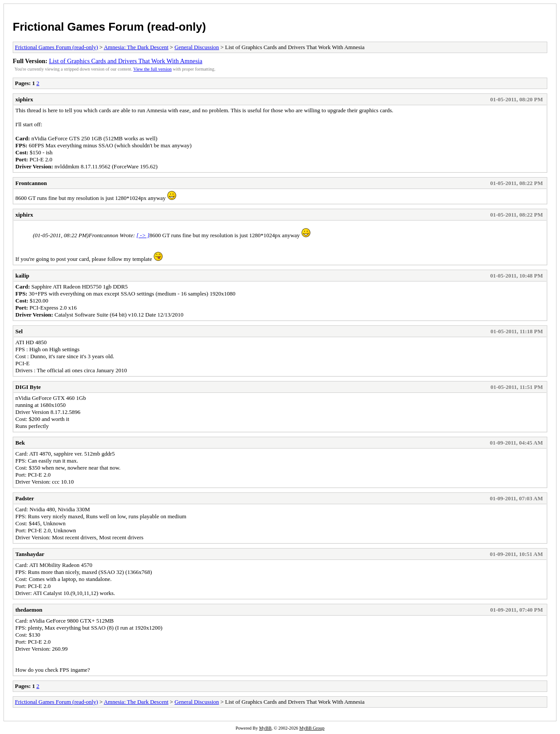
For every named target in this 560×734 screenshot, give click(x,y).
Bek (20, 443)
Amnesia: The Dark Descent (136, 47)
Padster (25, 498)
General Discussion (197, 47)
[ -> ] (143, 235)
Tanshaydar (30, 554)
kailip (22, 276)
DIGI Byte (28, 387)
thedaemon (29, 610)
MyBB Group (312, 728)
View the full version (152, 69)
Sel (19, 331)
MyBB (265, 728)
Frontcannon (31, 183)
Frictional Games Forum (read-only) (109, 27)
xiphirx (24, 99)
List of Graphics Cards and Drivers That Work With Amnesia (126, 61)
